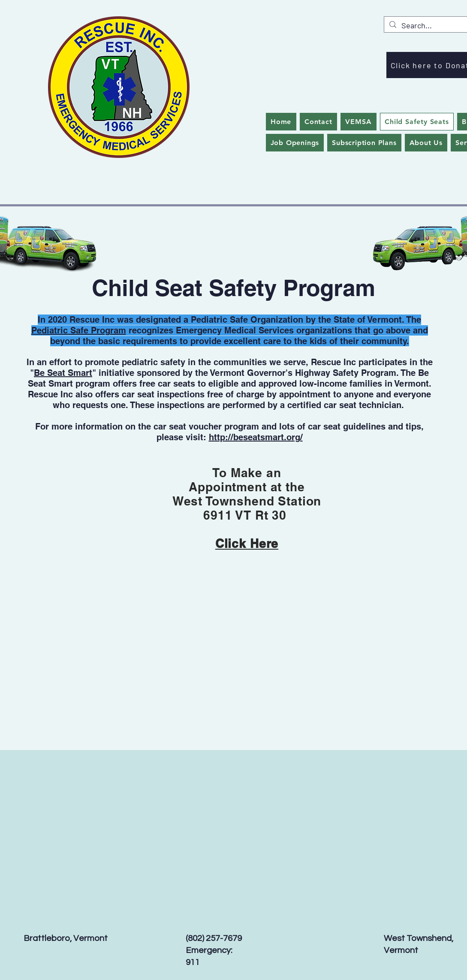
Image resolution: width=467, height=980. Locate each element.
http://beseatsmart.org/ (256, 437)
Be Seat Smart (63, 373)
